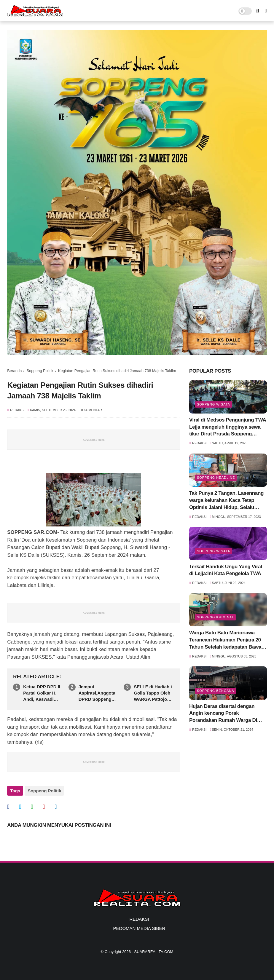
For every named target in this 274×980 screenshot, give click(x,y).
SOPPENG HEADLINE (216, 478)
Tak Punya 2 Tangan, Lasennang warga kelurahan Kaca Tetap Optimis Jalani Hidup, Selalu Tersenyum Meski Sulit (226, 501)
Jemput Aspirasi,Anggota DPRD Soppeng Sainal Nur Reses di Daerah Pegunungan (97, 693)
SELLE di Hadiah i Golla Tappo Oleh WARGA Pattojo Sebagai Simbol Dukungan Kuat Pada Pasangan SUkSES (153, 693)
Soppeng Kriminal (215, 617)
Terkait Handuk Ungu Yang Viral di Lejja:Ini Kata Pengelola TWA (226, 570)
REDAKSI (139, 919)
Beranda (14, 371)
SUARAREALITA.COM (154, 952)
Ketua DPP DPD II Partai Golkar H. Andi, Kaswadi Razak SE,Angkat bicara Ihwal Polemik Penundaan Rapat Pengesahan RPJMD (42, 693)
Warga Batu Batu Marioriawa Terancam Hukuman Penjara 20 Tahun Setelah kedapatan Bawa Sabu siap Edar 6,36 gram (225, 640)
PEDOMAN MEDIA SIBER (139, 928)
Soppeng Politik (40, 371)
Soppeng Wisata (214, 404)
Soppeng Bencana (216, 691)
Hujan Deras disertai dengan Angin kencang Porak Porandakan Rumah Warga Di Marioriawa (223, 714)
